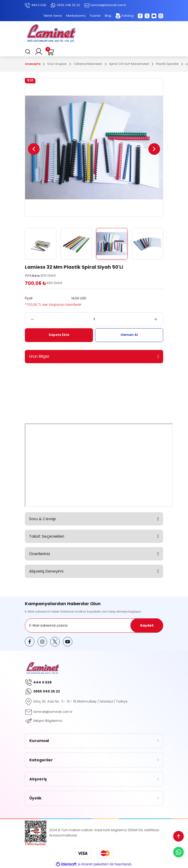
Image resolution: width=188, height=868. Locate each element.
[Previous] (34, 149)
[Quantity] (94, 319)
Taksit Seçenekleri (47, 536)
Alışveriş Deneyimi (46, 571)
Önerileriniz (40, 554)
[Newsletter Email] (94, 626)
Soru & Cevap (43, 519)
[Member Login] (39, 52)
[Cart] (50, 52)
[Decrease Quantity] (30, 319)
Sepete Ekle (59, 335)
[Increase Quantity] (158, 319)
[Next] (154, 149)
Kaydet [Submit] (147, 625)
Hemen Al (129, 335)
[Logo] (51, 34)
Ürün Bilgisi (39, 356)
